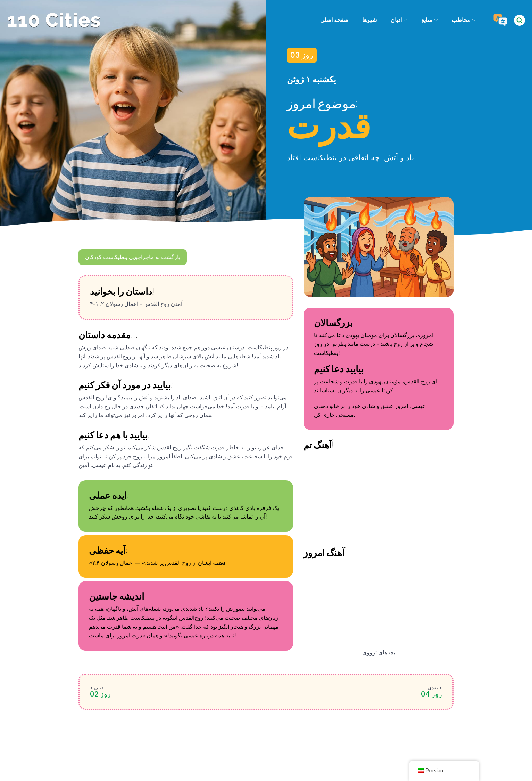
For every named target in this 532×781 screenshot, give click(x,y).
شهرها (369, 20)
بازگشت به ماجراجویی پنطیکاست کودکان (133, 257)
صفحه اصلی (334, 20)
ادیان (399, 20)
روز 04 (431, 694)
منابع (430, 20)
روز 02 (100, 694)
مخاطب (464, 20)
